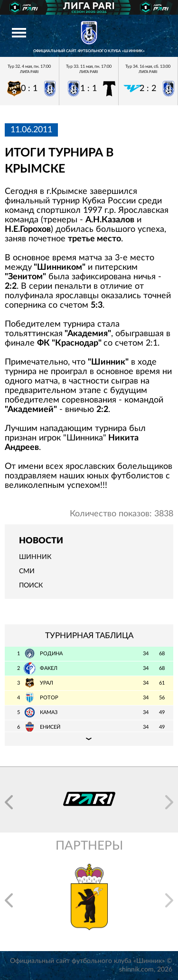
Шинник (35, 557)
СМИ (27, 571)
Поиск (31, 586)
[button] (9, 802)
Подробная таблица (89, 739)
